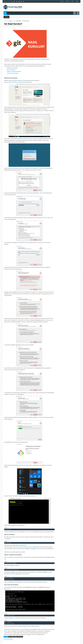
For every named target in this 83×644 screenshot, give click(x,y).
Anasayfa (62, 1)
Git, (22, 27)
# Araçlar (10, 637)
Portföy (73, 1)
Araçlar (11, 21)
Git (14, 21)
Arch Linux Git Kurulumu (13, 73)
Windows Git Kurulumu (12, 68)
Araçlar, (20, 27)
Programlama (19, 21)
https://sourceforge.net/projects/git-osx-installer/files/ (26, 547)
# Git (14, 637)
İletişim (77, 1)
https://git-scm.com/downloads (16, 82)
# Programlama (19, 637)
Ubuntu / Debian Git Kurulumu (14, 71)
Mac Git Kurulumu (11, 70)
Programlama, (26, 27)
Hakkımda (67, 1)
